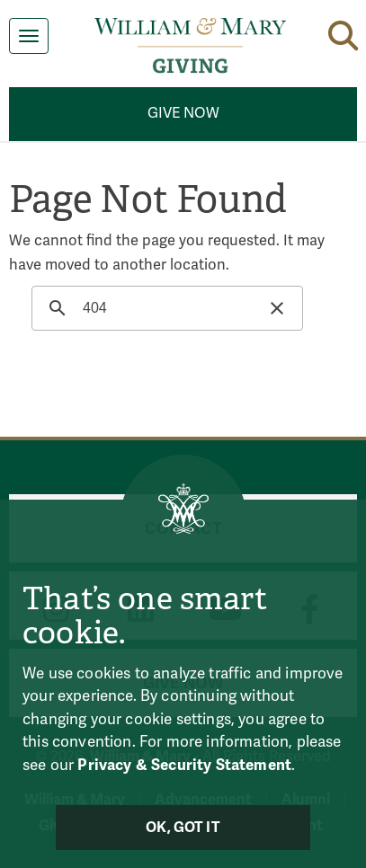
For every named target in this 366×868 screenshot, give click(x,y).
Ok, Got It (183, 828)
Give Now (183, 113)
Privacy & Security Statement (184, 765)
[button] (343, 32)
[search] (165, 308)
